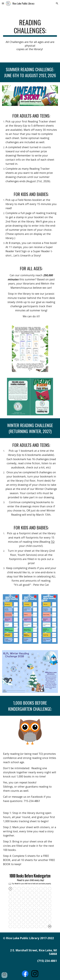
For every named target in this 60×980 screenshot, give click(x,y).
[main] (30, 27)
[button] (3, 3)
